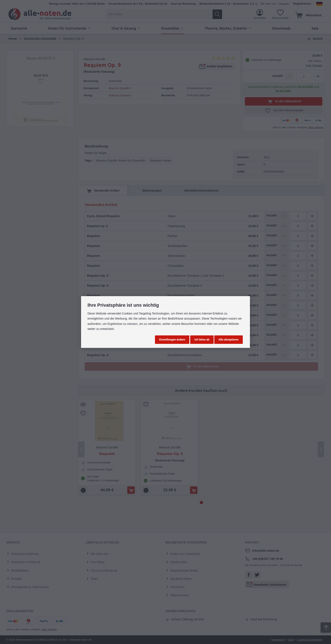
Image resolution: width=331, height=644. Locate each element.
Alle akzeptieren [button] (228, 340)
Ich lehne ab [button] (202, 340)
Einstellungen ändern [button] (172, 340)
